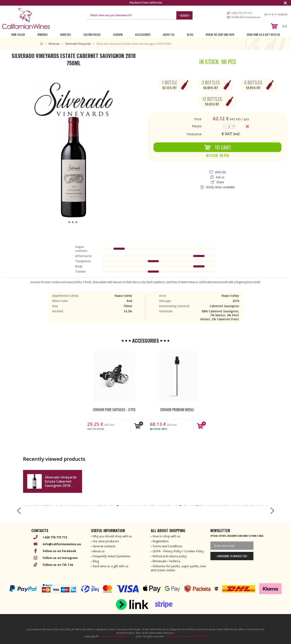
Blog (190, 34)
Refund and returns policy (170, 556)
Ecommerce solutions (178, 636)
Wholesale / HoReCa (166, 561)
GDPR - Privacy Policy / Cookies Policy (178, 551)
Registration (161, 541)
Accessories (143, 34)
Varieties (65, 34)
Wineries (42, 34)
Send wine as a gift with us (263, 34)
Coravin (118, 34)
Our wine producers (106, 541)
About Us (169, 34)
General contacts (104, 546)
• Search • (184, 15)
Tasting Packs (92, 34)
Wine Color (18, 34)
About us (99, 551)
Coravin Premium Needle (177, 410)
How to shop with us (166, 536)
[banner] (26, 18)
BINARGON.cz (199, 636)
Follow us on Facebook (60, 551)
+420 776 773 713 (242, 13)
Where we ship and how (220, 34)
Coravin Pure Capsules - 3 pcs (114, 410)
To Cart (218, 147)
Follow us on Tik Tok (58, 565)
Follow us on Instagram (60, 558)
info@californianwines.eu (246, 17)
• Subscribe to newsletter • (232, 556)
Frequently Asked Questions (111, 556)
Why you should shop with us (112, 536)
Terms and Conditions (167, 546)
